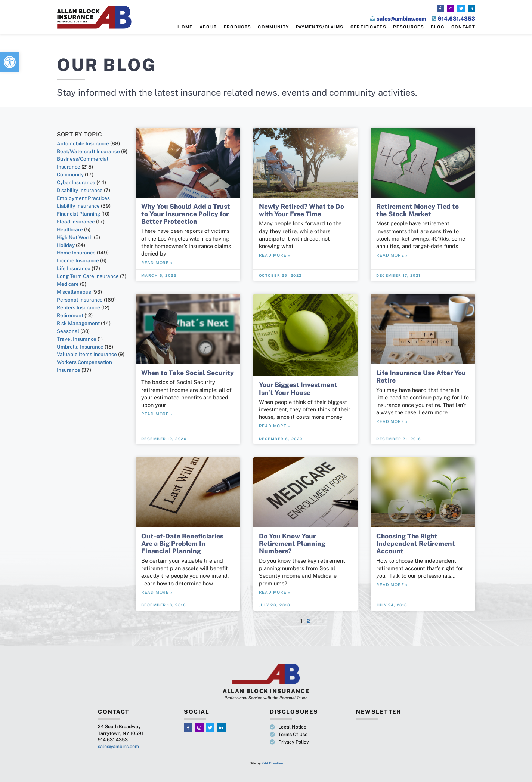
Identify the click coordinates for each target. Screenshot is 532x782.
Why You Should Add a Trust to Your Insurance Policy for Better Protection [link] (186, 214)
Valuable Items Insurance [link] (87, 354)
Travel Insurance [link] (77, 339)
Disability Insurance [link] (80, 190)
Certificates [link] (368, 27)
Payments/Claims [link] (320, 27)
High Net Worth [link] (75, 237)
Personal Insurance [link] (80, 300)
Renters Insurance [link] (78, 307)
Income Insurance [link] (78, 260)
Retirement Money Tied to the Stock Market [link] (417, 210)
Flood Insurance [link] (76, 222)
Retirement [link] (70, 315)
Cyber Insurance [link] (76, 182)
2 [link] (308, 621)
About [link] (208, 27)
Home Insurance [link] (76, 253)
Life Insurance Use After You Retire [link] (421, 376)
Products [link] (238, 27)
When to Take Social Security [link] (188, 373)
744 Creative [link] (272, 763)
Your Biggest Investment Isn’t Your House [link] (298, 388)
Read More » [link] (157, 263)
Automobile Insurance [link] (83, 143)
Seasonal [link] (68, 331)
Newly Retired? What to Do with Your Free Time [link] (301, 210)
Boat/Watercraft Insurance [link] (88, 151)
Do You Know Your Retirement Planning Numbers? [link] (292, 543)
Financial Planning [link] (78, 214)
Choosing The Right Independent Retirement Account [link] (416, 543)
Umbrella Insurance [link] (80, 347)
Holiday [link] (66, 245)
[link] (10, 62)
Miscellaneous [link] (74, 292)
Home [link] (185, 27)
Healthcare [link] (70, 229)
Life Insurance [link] (74, 268)
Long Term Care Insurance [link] (88, 276)
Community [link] (273, 27)
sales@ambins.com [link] (118, 746)
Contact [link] (463, 27)
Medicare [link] (68, 284)
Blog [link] (437, 27)
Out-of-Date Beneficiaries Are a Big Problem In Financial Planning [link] (182, 543)
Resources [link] (409, 27)
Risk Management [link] (78, 323)
